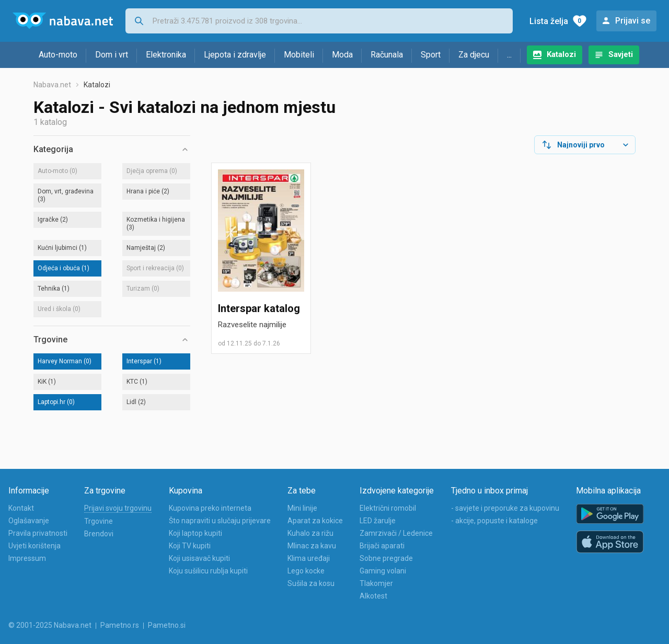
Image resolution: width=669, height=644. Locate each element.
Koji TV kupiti (190, 546)
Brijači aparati (382, 546)
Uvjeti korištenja (34, 546)
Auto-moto (58, 55)
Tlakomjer (376, 583)
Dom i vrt (112, 55)
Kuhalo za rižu (310, 533)
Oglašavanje (29, 521)
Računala (387, 55)
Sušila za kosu (311, 583)
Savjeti (621, 54)
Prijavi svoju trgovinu (118, 508)
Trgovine (99, 521)
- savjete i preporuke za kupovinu (505, 508)
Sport (431, 55)
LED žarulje (378, 521)
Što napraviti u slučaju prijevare (220, 521)
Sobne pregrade (386, 558)
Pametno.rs (120, 625)
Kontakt (21, 508)
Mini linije (302, 508)
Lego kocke (306, 571)
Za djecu (474, 55)
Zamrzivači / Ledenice (396, 533)
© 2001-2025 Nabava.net (50, 625)
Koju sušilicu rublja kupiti (208, 571)
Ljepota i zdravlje (235, 55)
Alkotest (373, 596)
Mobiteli (299, 55)
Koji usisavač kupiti (199, 558)
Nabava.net (52, 85)
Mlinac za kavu (312, 546)
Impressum (27, 558)
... (509, 55)
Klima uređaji (309, 558)
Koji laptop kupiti (195, 533)
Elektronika (166, 55)
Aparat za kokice (315, 521)
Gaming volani (383, 571)
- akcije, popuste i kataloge (494, 521)
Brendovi (99, 534)
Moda (342, 55)
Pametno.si (167, 625)
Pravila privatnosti (38, 533)
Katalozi (561, 54)
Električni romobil (388, 508)
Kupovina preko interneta (210, 508)
